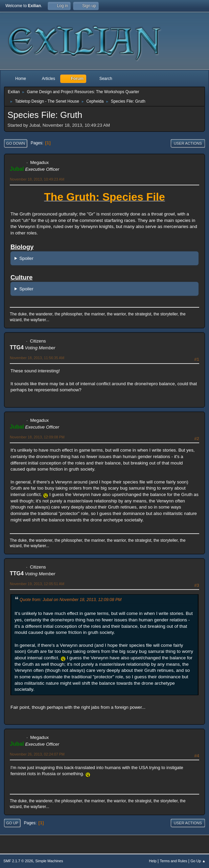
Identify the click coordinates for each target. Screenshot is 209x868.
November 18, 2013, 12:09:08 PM (37, 437)
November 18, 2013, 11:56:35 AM (37, 358)
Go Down (16, 143)
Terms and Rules (174, 861)
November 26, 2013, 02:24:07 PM (37, 754)
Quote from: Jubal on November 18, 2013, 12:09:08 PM (71, 600)
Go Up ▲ (198, 861)
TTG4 (17, 347)
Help (153, 861)
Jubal (17, 169)
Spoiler (26, 258)
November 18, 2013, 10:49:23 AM (37, 179)
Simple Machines (49, 861)
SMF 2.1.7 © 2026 (18, 861)
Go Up (12, 823)
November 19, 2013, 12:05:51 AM (37, 584)
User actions (188, 143)
